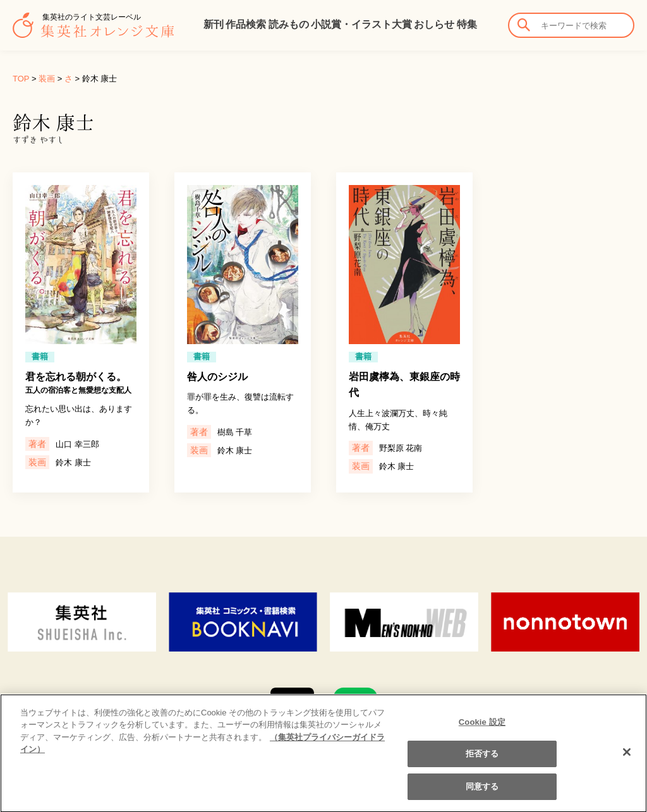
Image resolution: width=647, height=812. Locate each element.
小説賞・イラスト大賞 (361, 24)
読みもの (289, 24)
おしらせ (434, 24)
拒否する (482, 761)
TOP (21, 79)
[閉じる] (627, 759)
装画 (47, 79)
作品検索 (246, 24)
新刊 (214, 24)
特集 (467, 24)
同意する (482, 793)
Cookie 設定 (482, 729)
